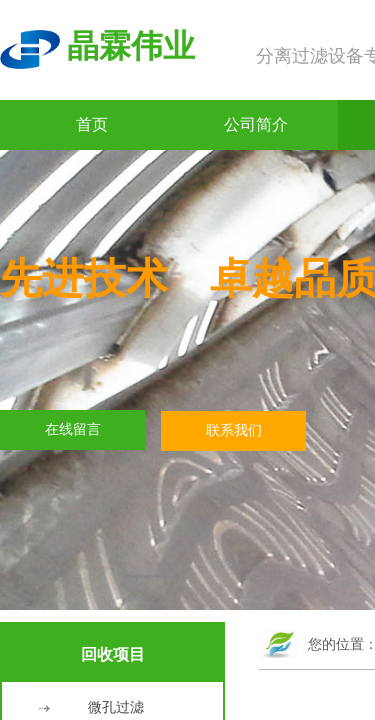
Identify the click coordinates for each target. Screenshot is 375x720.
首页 (92, 124)
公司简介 (256, 124)
